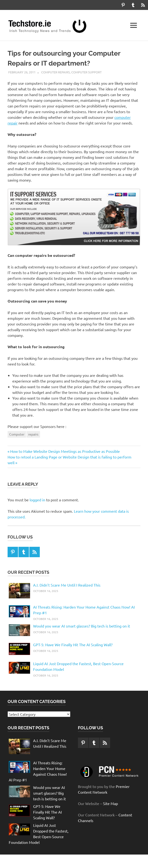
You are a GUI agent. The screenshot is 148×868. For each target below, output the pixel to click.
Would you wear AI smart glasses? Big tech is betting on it (82, 626)
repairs (33, 434)
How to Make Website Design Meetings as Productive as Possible (65, 451)
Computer (17, 434)
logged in (37, 500)
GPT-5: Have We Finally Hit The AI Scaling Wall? (73, 645)
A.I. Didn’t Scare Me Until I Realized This (67, 585)
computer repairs (56, 72)
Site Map (110, 803)
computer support (86, 72)
